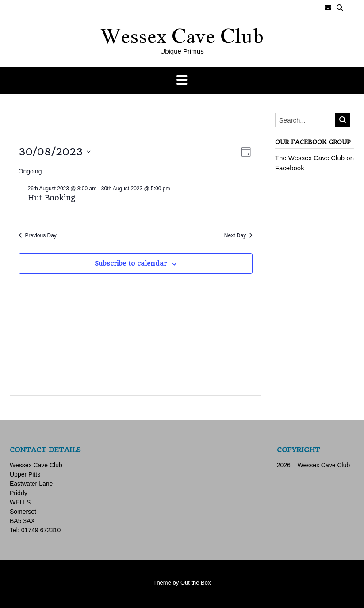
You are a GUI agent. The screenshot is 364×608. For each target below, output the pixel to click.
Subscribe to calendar (131, 263)
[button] (182, 81)
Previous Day (38, 235)
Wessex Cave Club (182, 36)
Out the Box (196, 583)
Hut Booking (52, 198)
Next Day (238, 235)
